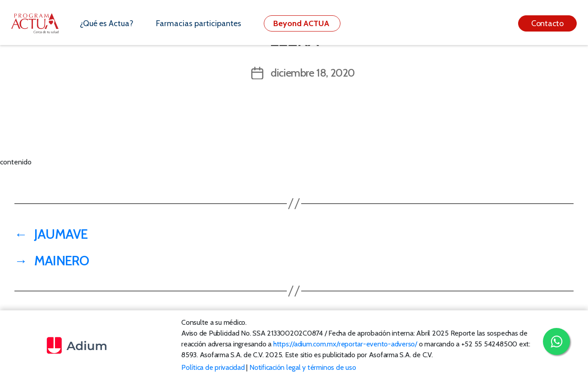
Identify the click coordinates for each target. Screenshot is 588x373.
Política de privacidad (213, 367)
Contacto (547, 23)
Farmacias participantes (199, 23)
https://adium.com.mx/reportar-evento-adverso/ (345, 344)
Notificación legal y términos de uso (303, 367)
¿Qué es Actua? (107, 23)
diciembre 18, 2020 (313, 73)
